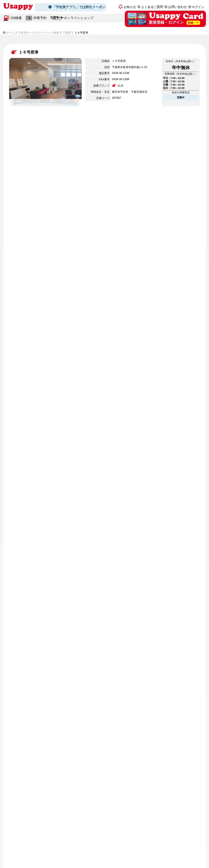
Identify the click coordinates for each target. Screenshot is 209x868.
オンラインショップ (79, 18)
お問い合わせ (178, 7)
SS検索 (16, 18)
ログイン (198, 7)
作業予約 (40, 18)
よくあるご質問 (152, 7)
